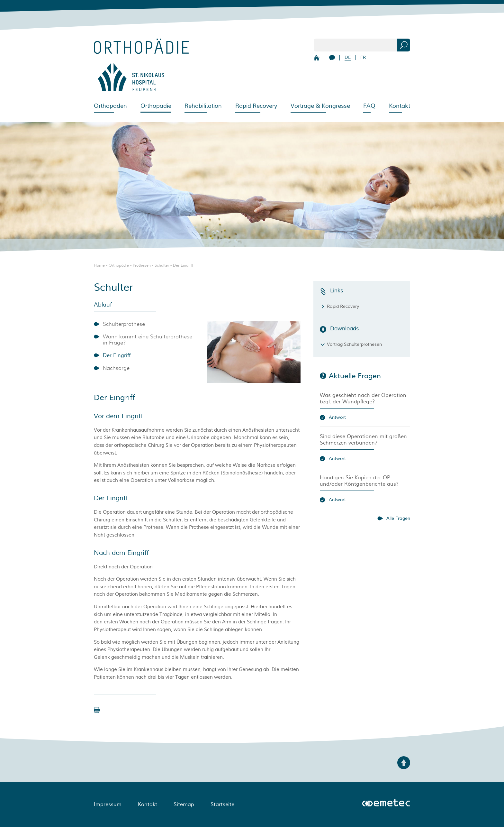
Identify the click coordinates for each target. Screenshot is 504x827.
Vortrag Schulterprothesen (354, 344)
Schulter (162, 266)
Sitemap (184, 804)
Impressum (108, 804)
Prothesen (142, 266)
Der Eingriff (183, 266)
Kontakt (400, 106)
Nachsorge (116, 368)
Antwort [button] (337, 417)
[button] (97, 710)
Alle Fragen (398, 518)
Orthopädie (119, 266)
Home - (101, 266)
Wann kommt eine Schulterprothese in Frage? (148, 340)
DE (348, 57)
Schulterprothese (124, 324)
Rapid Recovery (256, 106)
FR (363, 57)
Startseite (222, 804)
